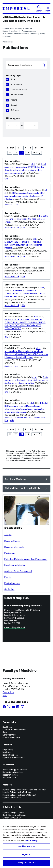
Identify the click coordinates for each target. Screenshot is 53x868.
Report (11, 105)
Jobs (5, 732)
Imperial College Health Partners (17, 792)
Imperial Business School (13, 757)
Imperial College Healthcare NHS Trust (19, 795)
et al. (33, 164)
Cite (6, 179)
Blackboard (7, 727)
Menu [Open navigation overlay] (48, 9)
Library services (9, 735)
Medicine (7, 752)
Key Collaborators (12, 583)
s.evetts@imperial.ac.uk (15, 627)
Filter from (6, 121)
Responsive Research (14, 547)
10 (41, 148)
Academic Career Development (18, 571)
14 (28, 153)
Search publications (6, 61)
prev (12, 148)
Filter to (24, 121)
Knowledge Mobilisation (15, 565)
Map (5, 695)
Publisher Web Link (23, 418)
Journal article (15, 95)
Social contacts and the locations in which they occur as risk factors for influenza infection (26, 380)
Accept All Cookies (26, 865)
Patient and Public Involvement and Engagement (26, 559)
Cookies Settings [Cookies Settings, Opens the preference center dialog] (26, 849)
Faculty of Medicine (24, 28)
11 (10, 153)
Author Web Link (12, 228)
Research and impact (11, 31)
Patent (11, 100)
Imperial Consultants (12, 798)
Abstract (8, 205)
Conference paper (16, 90)
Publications (8, 42)
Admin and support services (15, 770)
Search (39, 9)
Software (12, 110)
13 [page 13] (22, 153)
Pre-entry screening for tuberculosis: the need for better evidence (26, 219)
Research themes (12, 541)
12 (15, 153)
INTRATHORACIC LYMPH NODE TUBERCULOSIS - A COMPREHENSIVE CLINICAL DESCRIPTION (25, 294)
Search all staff (9, 778)
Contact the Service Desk (14, 730)
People (7, 577)
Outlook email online (11, 738)
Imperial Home (9, 28)
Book (10, 79)
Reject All (26, 857)
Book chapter (14, 84)
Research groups (29, 31)
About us (8, 535)
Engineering (8, 750)
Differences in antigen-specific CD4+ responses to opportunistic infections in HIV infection (25, 196)
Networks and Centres (13, 772)
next (35, 153)
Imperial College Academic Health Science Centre (25, 790)
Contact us (9, 589)
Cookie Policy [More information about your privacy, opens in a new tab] (31, 843)
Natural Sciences (10, 755)
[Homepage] (18, 8)
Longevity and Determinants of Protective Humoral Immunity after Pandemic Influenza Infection (23, 245)
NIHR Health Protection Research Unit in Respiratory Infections (24, 19)
